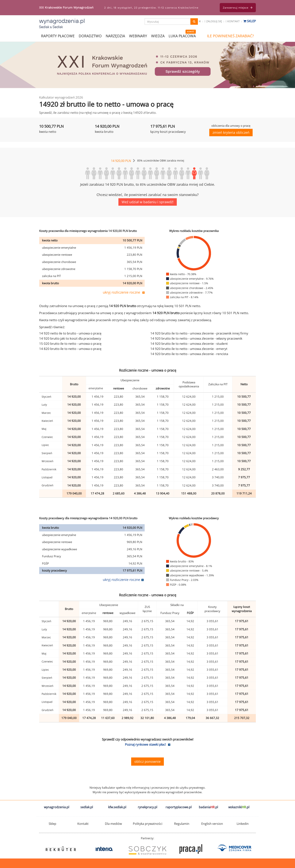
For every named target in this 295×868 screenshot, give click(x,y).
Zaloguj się (213, 21)
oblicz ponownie (147, 761)
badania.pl (208, 807)
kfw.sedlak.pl (117, 807)
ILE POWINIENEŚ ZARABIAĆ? (230, 36)
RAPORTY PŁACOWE (58, 36)
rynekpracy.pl (147, 807)
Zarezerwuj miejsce (238, 8)
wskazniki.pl (239, 807)
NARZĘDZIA (115, 36)
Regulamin (182, 824)
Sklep (250, 21)
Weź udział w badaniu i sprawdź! (148, 202)
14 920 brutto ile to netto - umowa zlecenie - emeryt (189, 349)
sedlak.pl (87, 807)
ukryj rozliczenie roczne (121, 292)
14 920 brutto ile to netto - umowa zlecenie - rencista (189, 354)
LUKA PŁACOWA (182, 36)
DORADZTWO (90, 36)
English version (212, 824)
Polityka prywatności (148, 824)
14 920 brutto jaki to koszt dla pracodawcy (70, 338)
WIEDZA (158, 36)
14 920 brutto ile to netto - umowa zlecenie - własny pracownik (196, 338)
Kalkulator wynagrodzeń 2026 (61, 97)
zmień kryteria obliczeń (231, 132)
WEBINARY (138, 36)
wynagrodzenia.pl (57, 807)
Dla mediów (113, 824)
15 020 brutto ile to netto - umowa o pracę (70, 344)
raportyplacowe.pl (179, 807)
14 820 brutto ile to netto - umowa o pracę (70, 349)
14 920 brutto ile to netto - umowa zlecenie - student (189, 344)
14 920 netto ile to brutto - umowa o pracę (70, 333)
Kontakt (233, 21)
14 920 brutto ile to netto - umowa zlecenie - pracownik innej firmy (199, 333)
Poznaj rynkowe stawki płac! (145, 744)
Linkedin (243, 824)
